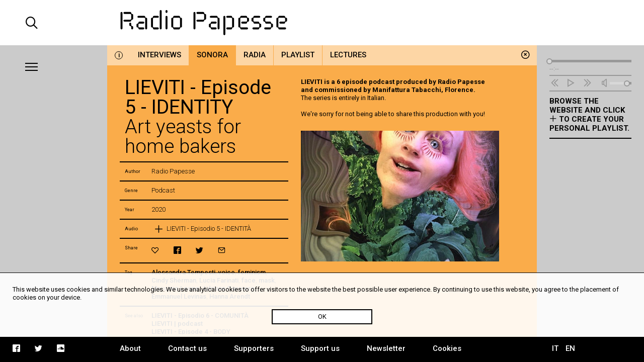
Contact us (187, 348)
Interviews (159, 55)
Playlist (298, 55)
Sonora (212, 55)
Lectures (348, 55)
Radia (255, 55)
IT (555, 348)
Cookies (447, 348)
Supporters (254, 348)
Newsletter (386, 348)
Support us (320, 348)
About (130, 348)
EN (570, 348)
